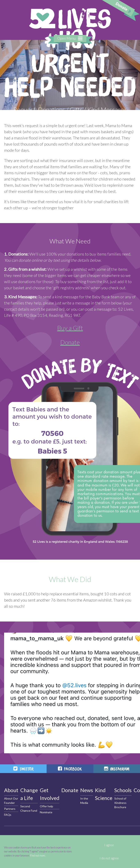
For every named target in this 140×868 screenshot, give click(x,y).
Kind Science (104, 794)
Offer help (46, 806)
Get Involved (50, 794)
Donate (70, 342)
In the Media (84, 801)
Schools (123, 790)
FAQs (8, 815)
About (11, 790)
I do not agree (109, 858)
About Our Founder (11, 801)
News (87, 790)
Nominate (46, 812)
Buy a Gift (70, 328)
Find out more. (38, 855)
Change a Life (29, 794)
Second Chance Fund (29, 808)
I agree (109, 845)
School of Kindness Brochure (120, 803)
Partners (10, 809)
